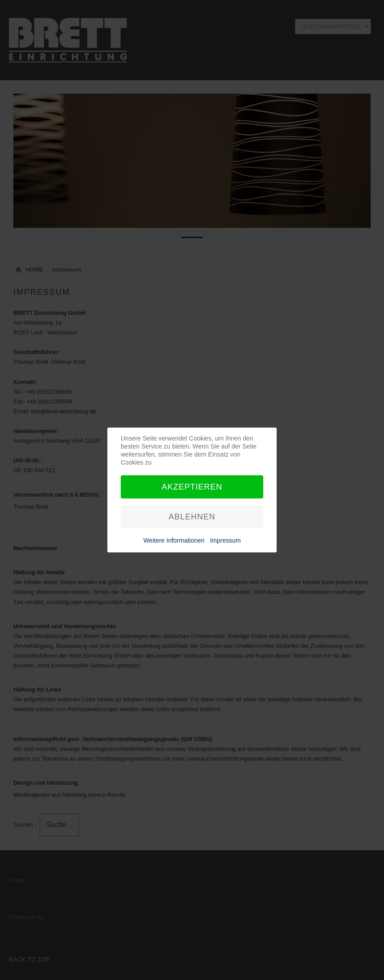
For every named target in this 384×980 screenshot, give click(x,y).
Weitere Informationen (174, 540)
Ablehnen (192, 517)
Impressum (225, 540)
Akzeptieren (192, 487)
